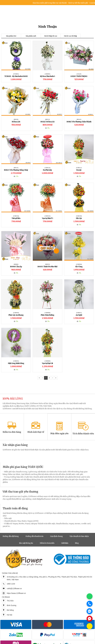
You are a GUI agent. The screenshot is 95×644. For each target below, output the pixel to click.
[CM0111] (79, 168)
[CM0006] (47, 313)
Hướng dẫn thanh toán (34, 536)
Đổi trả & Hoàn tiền (47, 543)
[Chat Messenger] (90, 619)
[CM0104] (16, 216)
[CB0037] (79, 313)
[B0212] (48, 119)
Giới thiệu (65, 543)
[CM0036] (16, 313)
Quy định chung (56, 536)
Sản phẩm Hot (11, 36)
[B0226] (16, 119)
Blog (77, 543)
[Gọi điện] (90, 604)
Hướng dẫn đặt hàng (11, 536)
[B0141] (79, 119)
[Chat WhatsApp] (90, 596)
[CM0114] (47, 168)
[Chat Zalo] (90, 611)
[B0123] (16, 168)
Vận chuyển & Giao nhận (79, 536)
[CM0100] (79, 216)
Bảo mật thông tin (26, 543)
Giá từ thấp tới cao (51, 36)
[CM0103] (47, 216)
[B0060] (16, 264)
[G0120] (79, 74)
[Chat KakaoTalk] (90, 626)
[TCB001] (16, 74)
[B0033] (48, 264)
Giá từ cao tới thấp (70, 36)
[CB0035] (16, 361)
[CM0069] (47, 361)
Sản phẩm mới (31, 36)
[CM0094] (79, 264)
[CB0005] (47, 74)
